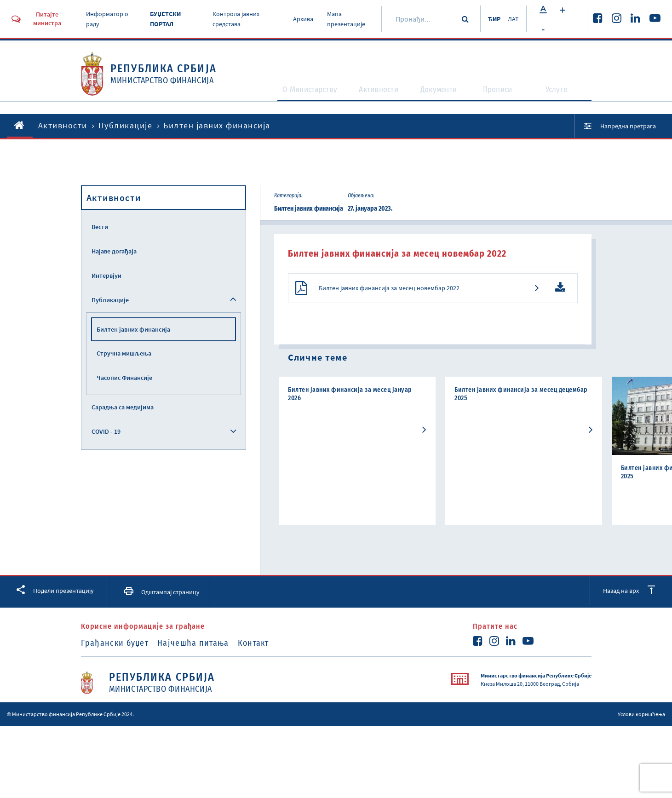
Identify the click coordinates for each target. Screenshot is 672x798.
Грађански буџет (115, 648)
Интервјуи (106, 276)
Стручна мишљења (124, 353)
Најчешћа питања (201, 648)
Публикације (126, 125)
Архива (300, 19)
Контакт (270, 648)
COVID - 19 (106, 431)
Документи (442, 98)
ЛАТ (512, 19)
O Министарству (297, 98)
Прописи (503, 98)
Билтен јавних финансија (133, 329)
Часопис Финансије (124, 378)
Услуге (562, 98)
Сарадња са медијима (123, 407)
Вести (100, 227)
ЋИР (490, 19)
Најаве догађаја (114, 251)
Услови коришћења (641, 719)
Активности (375, 98)
